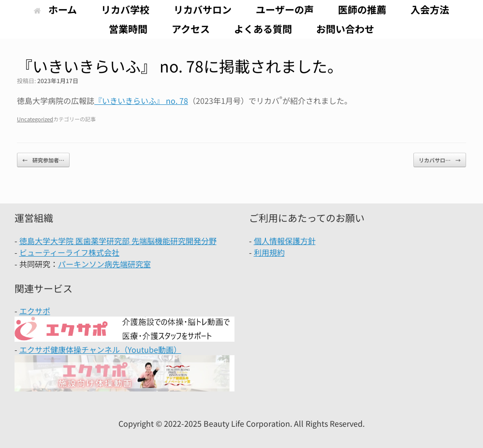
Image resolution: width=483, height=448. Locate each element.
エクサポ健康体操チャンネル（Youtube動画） (100, 349)
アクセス (191, 29)
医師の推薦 (362, 9)
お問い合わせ (345, 29)
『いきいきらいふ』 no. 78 (141, 101)
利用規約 (269, 252)
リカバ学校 (125, 9)
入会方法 (430, 9)
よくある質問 (263, 29)
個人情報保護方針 (285, 241)
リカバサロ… (440, 160)
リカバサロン (203, 9)
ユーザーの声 (285, 9)
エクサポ (35, 311)
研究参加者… (43, 160)
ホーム (55, 9)
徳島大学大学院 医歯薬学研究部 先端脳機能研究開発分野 (118, 241)
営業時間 (128, 29)
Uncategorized (35, 119)
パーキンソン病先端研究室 (104, 264)
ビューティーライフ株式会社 (69, 252)
